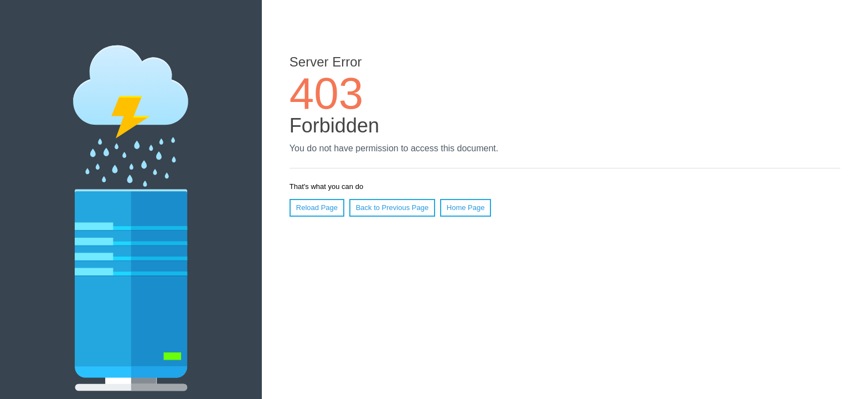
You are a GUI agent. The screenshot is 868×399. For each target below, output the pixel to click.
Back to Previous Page (392, 208)
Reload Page (317, 208)
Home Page (466, 208)
